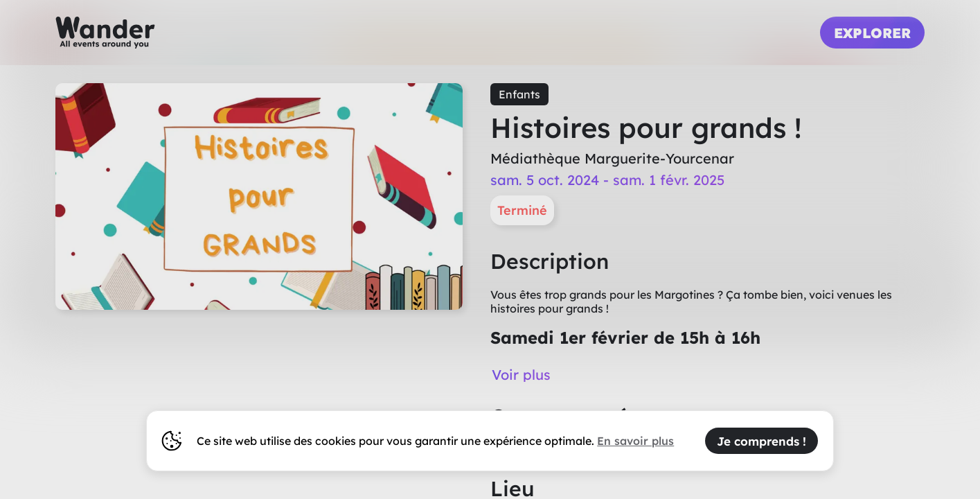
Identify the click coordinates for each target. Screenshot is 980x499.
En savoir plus (635, 441)
